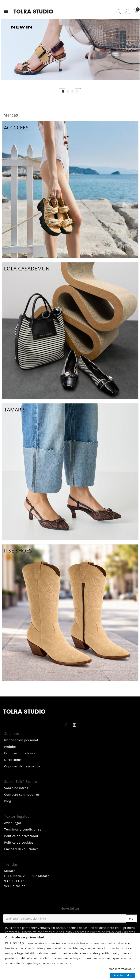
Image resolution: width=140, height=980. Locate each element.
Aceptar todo (122, 975)
